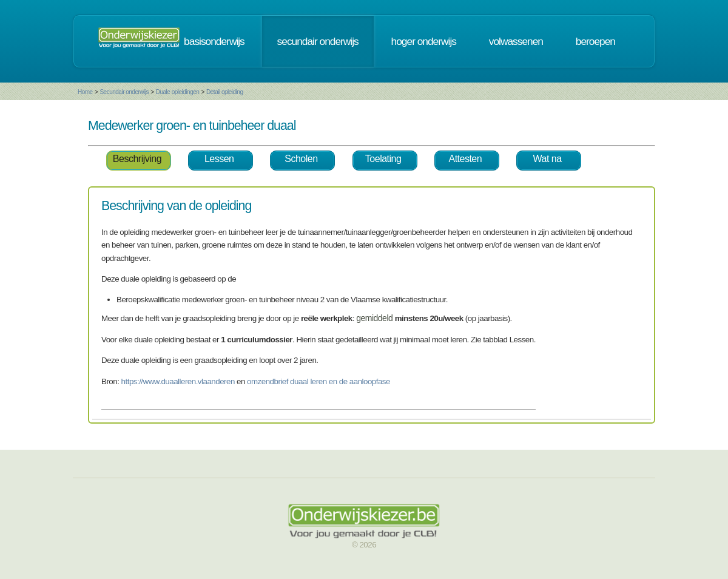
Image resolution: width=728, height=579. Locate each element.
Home (85, 92)
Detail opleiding (224, 92)
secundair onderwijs (318, 41)
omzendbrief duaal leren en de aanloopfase (318, 381)
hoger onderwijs (424, 41)
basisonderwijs (214, 41)
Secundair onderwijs (124, 92)
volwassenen (516, 41)
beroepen (595, 41)
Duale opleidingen (178, 92)
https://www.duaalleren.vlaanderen (178, 381)
